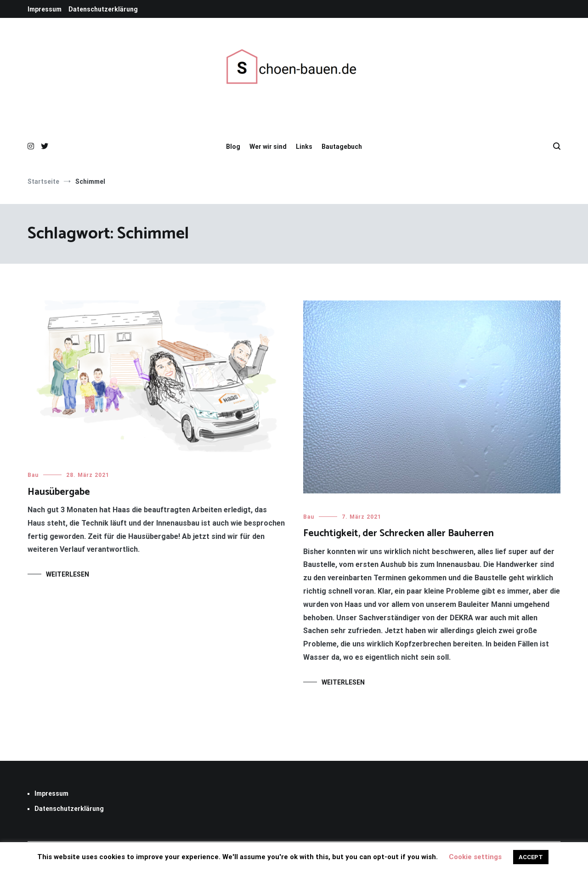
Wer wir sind (268, 147)
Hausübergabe (59, 492)
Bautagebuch (342, 147)
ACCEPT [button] (531, 857)
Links (304, 147)
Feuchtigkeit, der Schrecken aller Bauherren (399, 533)
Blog (233, 147)
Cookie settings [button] (475, 857)
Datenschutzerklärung (103, 9)
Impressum (45, 9)
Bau (33, 475)
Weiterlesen (68, 574)
